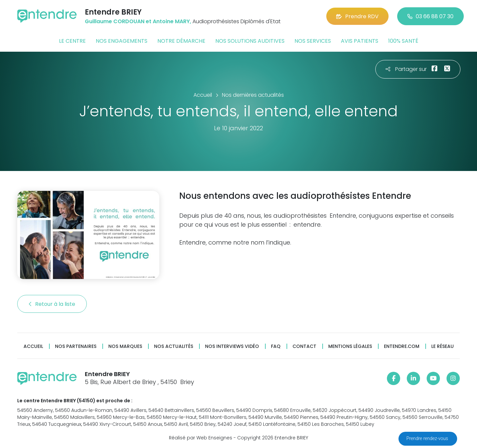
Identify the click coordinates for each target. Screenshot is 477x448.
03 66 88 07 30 (430, 16)
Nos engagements (122, 41)
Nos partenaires (76, 346)
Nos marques (125, 346)
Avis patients (360, 41)
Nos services (313, 41)
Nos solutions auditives (250, 41)
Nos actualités (174, 346)
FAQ (276, 346)
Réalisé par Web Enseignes (201, 438)
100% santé (403, 41)
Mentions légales (350, 346)
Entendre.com (402, 346)
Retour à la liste (52, 304)
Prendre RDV (357, 16)
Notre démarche (181, 41)
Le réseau (443, 346)
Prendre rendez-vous (428, 438)
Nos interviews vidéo (232, 346)
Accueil (33, 346)
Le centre (72, 41)
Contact (304, 346)
